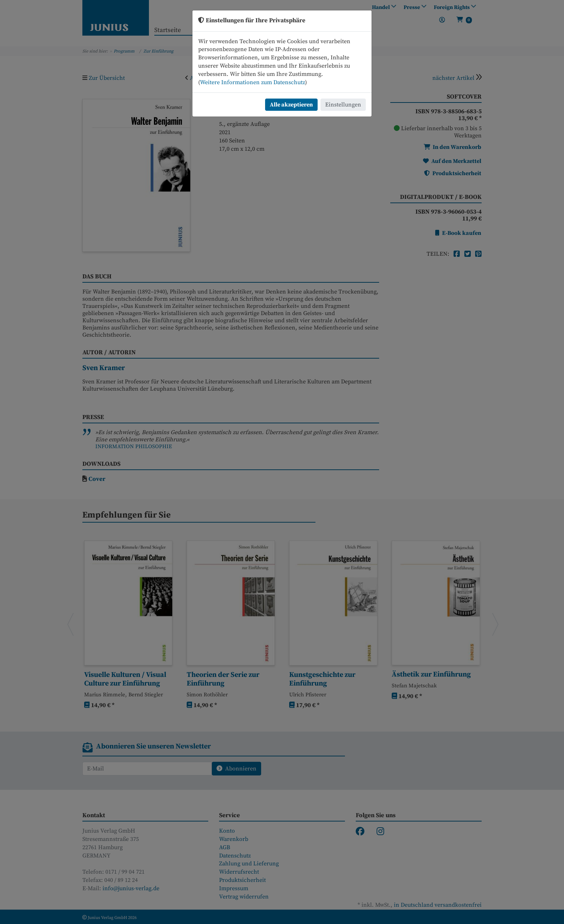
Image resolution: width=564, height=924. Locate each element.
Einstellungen (343, 105)
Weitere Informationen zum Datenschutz (253, 82)
